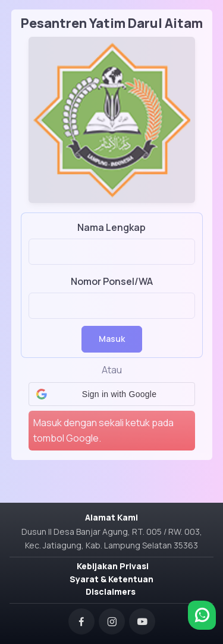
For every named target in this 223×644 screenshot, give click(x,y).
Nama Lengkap (111, 227)
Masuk (112, 339)
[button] (112, 394)
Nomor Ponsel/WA (112, 281)
